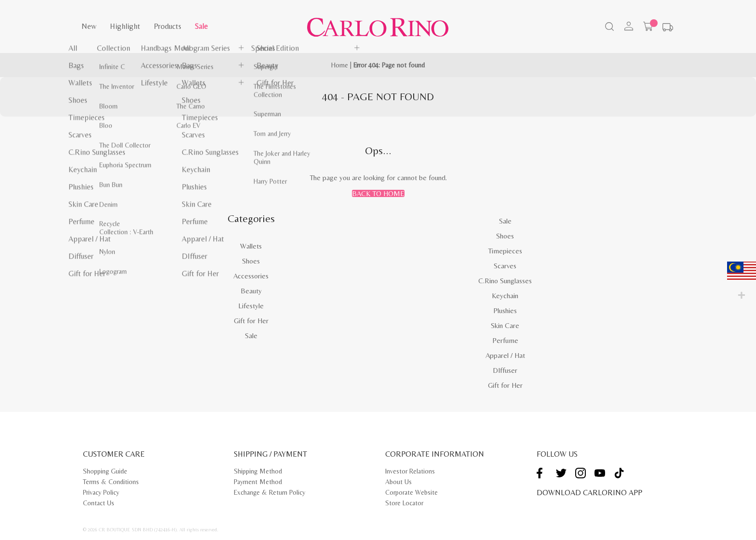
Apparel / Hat (505, 355)
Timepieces (505, 251)
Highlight (125, 26)
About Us (398, 482)
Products (168, 26)
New (89, 26)
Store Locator (404, 503)
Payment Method (258, 482)
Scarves (505, 266)
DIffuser (505, 370)
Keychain (505, 296)
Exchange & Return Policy (270, 492)
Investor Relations (410, 471)
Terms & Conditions (111, 482)
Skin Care (505, 325)
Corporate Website (412, 492)
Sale (201, 26)
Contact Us (99, 503)
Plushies (505, 310)
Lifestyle (251, 306)
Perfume (505, 340)
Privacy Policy (101, 492)
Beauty (251, 291)
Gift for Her (251, 321)
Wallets (251, 246)
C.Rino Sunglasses (505, 281)
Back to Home (378, 193)
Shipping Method (258, 471)
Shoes (251, 261)
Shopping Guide (105, 471)
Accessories (251, 276)
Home (340, 65)
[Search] (608, 27)
